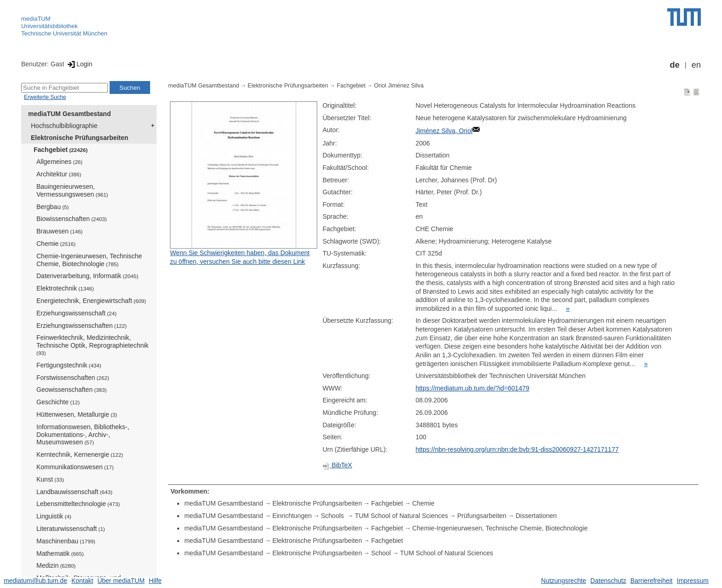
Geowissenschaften (72, 390)
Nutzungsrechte (564, 581)
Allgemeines (59, 162)
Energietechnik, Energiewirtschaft (91, 301)
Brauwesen (60, 231)
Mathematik (60, 553)
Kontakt (82, 581)
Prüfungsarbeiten (482, 516)
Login (79, 64)
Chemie (56, 244)
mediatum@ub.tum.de (35, 581)
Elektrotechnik (65, 288)
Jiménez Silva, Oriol (444, 131)
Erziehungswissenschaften (82, 326)
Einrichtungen (292, 516)
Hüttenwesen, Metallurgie (77, 414)
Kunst (50, 479)
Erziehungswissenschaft (76, 313)
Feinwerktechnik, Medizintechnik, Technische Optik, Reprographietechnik (93, 345)
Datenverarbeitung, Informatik (87, 276)
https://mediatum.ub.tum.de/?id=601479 (472, 388)
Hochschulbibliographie (64, 126)
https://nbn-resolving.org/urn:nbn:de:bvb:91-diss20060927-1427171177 (517, 449)
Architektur (59, 174)
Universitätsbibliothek (49, 26)
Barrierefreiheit (652, 581)
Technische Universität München (64, 33)
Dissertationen (536, 516)
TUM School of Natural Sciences (402, 516)
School (381, 553)
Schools (333, 516)
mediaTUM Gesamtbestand (70, 114)
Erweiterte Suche (45, 97)
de (675, 65)
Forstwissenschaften (73, 378)
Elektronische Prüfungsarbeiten (80, 138)
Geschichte (58, 402)
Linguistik (54, 516)
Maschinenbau (66, 541)
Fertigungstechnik (69, 365)
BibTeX (337, 465)
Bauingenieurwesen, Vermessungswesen (72, 190)
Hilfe (155, 581)
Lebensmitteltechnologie (78, 504)
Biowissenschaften (72, 219)
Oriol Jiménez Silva (399, 86)
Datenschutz (608, 581)
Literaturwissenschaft (71, 529)
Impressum (693, 581)
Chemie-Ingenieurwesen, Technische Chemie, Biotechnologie (89, 260)
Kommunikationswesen (75, 467)
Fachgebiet (61, 150)
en (696, 65)
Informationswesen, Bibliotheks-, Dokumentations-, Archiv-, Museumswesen (83, 435)
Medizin (56, 565)
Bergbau (52, 207)
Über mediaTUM (121, 581)
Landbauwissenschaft (74, 492)
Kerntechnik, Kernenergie (80, 454)
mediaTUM (36, 19)
